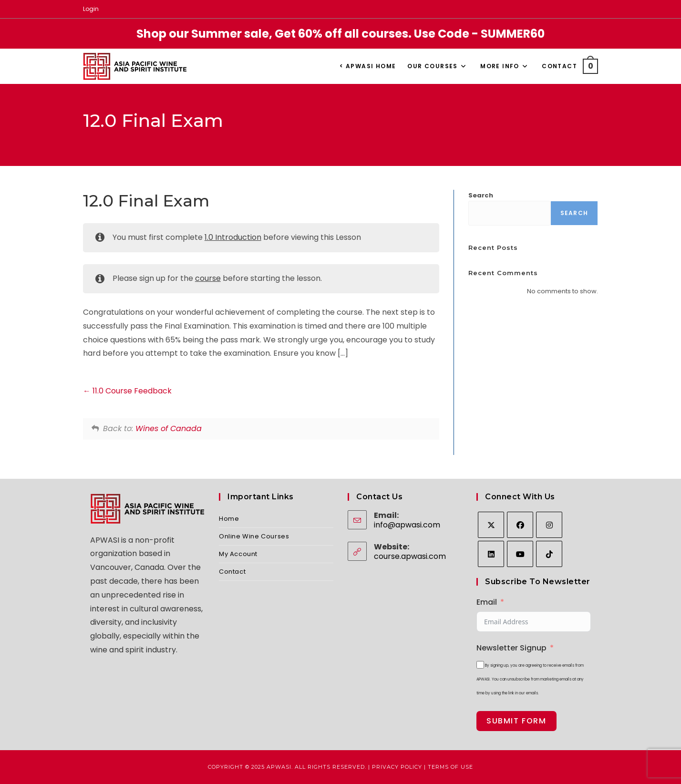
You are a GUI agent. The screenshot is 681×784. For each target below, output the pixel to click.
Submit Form (516, 721)
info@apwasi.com (407, 525)
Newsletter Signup (511, 648)
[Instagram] (549, 525)
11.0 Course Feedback (127, 391)
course (208, 278)
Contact (232, 572)
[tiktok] (549, 554)
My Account (238, 554)
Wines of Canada (169, 428)
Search (481, 195)
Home (229, 519)
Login (91, 9)
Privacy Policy (397, 767)
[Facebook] (520, 525)
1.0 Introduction (233, 237)
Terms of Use (450, 767)
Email (487, 602)
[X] (491, 525)
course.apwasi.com (410, 556)
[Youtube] (520, 554)
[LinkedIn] (491, 554)
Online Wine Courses (254, 536)
